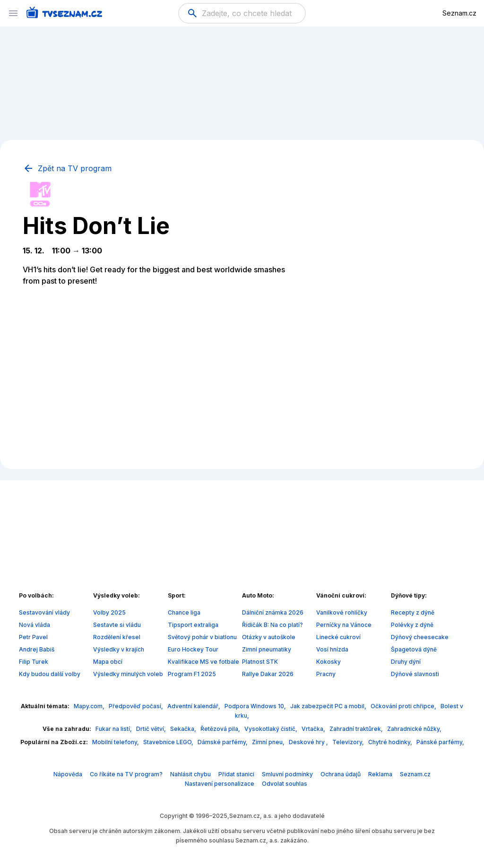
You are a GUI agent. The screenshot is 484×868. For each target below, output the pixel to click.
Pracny (326, 674)
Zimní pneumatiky (267, 649)
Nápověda (68, 774)
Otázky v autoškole (269, 637)
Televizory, (349, 742)
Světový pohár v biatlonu (202, 637)
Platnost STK (260, 662)
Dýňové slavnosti (415, 674)
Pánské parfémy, (440, 742)
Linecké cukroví (338, 637)
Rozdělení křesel (117, 637)
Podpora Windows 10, (256, 706)
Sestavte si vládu (117, 625)
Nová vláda (35, 625)
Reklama (380, 774)
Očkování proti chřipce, (404, 706)
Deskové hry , (309, 742)
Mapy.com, (90, 706)
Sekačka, (184, 729)
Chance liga (184, 612)
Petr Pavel (33, 637)
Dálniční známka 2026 (273, 612)
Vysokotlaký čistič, (272, 729)
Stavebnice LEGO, (169, 742)
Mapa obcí (108, 662)
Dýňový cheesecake (420, 637)
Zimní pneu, (269, 742)
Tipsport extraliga (193, 625)
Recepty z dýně (413, 612)
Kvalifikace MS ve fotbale (203, 662)
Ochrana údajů (341, 774)
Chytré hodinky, (391, 742)
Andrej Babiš (37, 649)
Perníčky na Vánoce (344, 625)
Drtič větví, (152, 729)
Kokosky (328, 662)
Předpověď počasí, (137, 706)
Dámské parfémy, (223, 742)
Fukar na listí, (114, 729)
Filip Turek (34, 662)
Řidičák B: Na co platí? (272, 625)
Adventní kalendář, (194, 706)
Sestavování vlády (44, 612)
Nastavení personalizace (220, 784)
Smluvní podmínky (287, 774)
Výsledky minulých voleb (128, 674)
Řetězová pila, (221, 729)
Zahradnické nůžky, (414, 729)
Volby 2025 (109, 612)
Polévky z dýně (412, 625)
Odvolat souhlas (285, 784)
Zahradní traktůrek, (357, 729)
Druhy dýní (406, 662)
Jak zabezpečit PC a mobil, (329, 706)
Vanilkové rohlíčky (342, 612)
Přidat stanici (236, 774)
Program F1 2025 (192, 674)
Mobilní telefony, (116, 742)
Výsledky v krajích (119, 649)
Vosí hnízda (332, 649)
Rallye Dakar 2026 (268, 674)
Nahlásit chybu (190, 774)
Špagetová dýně (414, 649)
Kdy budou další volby (50, 674)
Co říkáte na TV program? (126, 774)
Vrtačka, (314, 729)
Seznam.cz (459, 13)
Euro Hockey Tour (193, 649)
